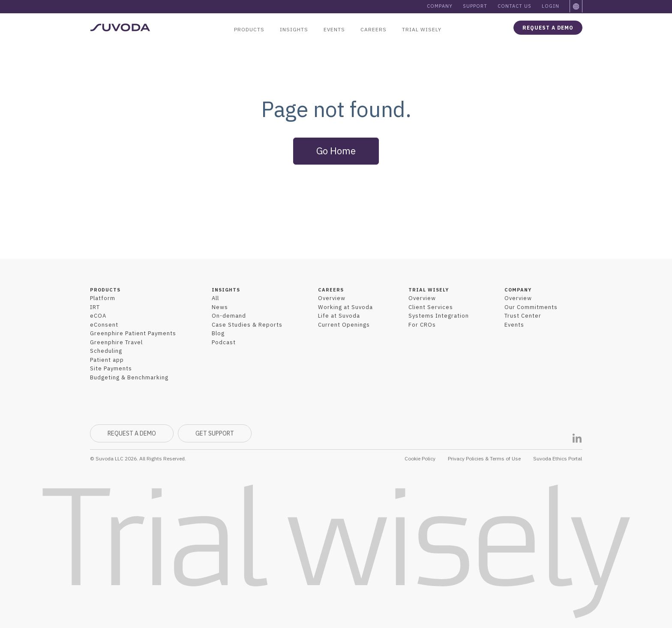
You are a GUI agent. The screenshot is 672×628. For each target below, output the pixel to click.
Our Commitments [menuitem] (531, 307)
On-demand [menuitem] (229, 316)
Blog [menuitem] (218, 333)
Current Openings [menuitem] (344, 325)
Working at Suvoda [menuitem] (345, 307)
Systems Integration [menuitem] (439, 316)
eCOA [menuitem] (98, 316)
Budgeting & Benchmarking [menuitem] (129, 377)
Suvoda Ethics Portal (558, 458)
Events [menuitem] (334, 29)
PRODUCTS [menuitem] (105, 290)
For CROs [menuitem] (422, 325)
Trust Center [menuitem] (523, 316)
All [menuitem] (215, 298)
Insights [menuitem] (294, 29)
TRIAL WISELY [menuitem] (429, 290)
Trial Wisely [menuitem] (422, 29)
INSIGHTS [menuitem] (226, 290)
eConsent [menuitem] (104, 325)
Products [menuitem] (249, 29)
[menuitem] (576, 6)
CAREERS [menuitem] (331, 290)
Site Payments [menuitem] (111, 368)
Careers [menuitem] (373, 29)
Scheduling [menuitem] (106, 351)
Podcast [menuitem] (224, 342)
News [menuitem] (220, 307)
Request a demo (548, 28)
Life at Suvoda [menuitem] (339, 316)
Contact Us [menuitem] (514, 6)
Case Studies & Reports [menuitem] (247, 325)
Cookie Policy (420, 458)
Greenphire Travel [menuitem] (116, 342)
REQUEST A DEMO (132, 433)
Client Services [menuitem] (431, 307)
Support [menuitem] (475, 6)
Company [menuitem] (440, 6)
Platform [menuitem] (103, 298)
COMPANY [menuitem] (518, 290)
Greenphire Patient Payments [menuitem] (133, 333)
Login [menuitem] (550, 6)
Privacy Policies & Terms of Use (484, 458)
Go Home (336, 151)
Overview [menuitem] (332, 298)
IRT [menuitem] (95, 307)
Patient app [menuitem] (107, 360)
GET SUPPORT (215, 433)
